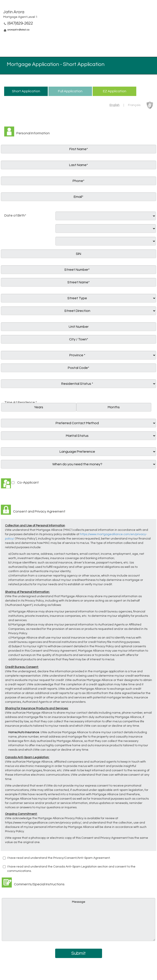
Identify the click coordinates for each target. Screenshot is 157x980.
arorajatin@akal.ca (18, 30)
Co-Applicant (28, 482)
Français (134, 105)
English (114, 105)
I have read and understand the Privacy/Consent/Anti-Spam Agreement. (59, 858)
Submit (78, 953)
